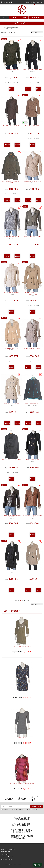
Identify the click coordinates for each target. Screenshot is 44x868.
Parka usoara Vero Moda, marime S (11, 293)
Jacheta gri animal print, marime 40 (11, 238)
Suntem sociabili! (6, 860)
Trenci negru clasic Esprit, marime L (11, 572)
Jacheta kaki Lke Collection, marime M (33, 237)
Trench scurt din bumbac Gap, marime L (33, 126)
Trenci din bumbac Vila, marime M (33, 572)
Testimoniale (5, 854)
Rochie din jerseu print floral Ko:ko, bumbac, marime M (22, 783)
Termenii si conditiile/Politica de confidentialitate (24, 810)
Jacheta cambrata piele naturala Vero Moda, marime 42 (11, 517)
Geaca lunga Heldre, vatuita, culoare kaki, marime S (11, 182)
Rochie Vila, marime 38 (22, 738)
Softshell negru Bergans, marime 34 (33, 405)
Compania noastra (7, 857)
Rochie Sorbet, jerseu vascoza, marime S (22, 646)
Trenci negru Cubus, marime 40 (33, 460)
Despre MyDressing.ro (8, 849)
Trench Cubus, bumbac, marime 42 (11, 405)
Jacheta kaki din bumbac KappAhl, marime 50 (11, 70)
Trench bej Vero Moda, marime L (11, 349)
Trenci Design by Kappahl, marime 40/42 (33, 182)
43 (15, 33)
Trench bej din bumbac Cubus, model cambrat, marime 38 (33, 294)
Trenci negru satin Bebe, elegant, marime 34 (11, 460)
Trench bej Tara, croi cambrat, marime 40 (33, 349)
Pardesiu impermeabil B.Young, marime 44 (11, 126)
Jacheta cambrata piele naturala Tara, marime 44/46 (33, 517)
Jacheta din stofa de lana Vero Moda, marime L (33, 70)
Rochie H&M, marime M (22, 692)
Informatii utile (5, 852)
